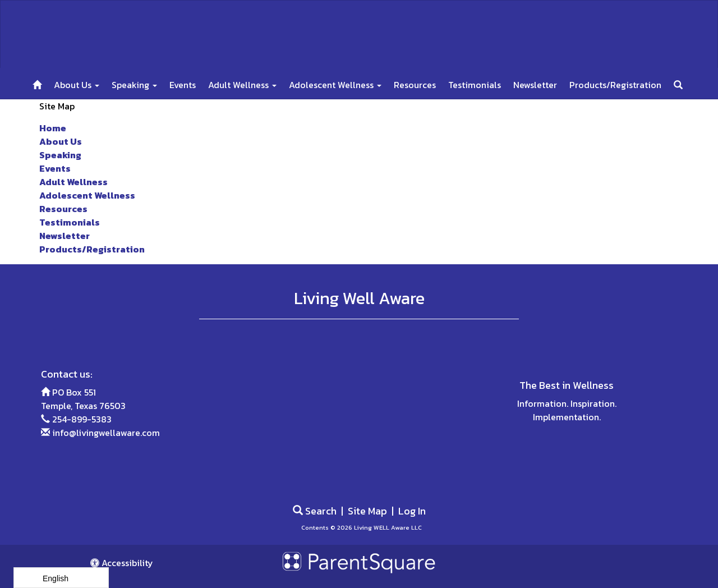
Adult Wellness (242, 85)
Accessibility (122, 563)
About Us (77, 85)
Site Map (367, 511)
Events (183, 85)
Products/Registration (615, 85)
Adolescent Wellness (335, 85)
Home (53, 128)
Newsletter (535, 85)
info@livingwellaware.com (106, 433)
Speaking (134, 85)
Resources (415, 85)
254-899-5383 (82, 419)
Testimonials (475, 85)
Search (315, 511)
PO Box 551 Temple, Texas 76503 (83, 399)
